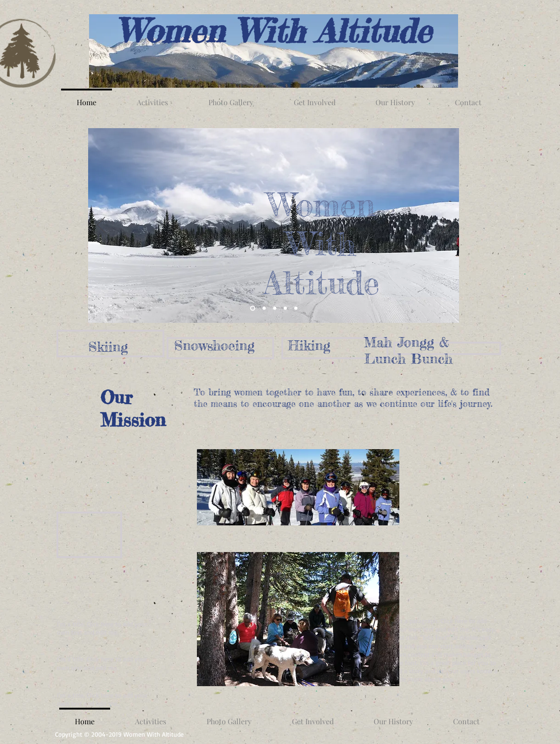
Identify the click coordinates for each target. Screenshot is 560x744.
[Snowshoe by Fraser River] (264, 308)
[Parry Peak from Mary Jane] (253, 308)
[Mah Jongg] (285, 308)
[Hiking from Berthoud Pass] (275, 308)
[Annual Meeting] (296, 308)
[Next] (446, 225)
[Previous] (101, 225)
